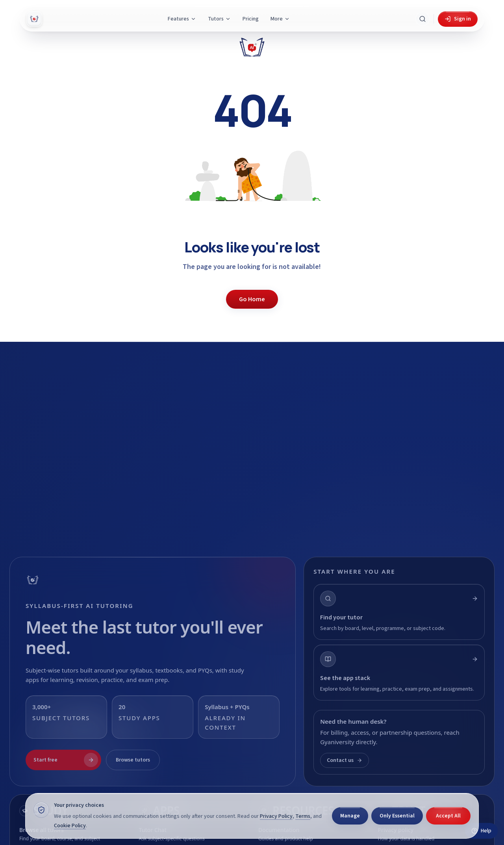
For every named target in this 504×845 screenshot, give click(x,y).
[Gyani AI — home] (34, 19)
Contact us (345, 760)
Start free (66, 760)
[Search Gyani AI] (422, 19)
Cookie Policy (70, 826)
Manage (350, 816)
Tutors (219, 19)
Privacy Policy (276, 816)
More (280, 19)
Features (182, 19)
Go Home (252, 299)
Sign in (458, 19)
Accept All (448, 816)
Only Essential (397, 816)
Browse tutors (133, 760)
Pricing (251, 19)
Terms (303, 816)
